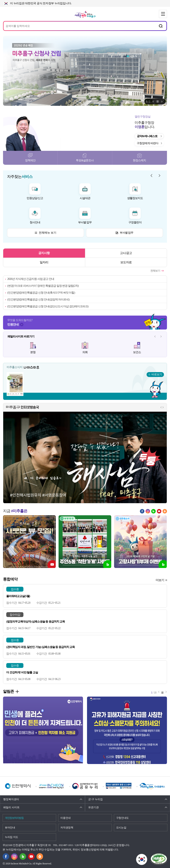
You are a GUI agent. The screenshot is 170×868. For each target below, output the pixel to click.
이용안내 (66, 818)
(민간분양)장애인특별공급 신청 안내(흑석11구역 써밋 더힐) (41, 293)
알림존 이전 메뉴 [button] (153, 101)
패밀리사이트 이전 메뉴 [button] (155, 337)
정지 (157, 102)
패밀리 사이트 (11, 807)
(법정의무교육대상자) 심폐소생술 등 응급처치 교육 (36, 622)
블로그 (153, 511)
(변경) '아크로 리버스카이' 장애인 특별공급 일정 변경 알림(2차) (43, 286)
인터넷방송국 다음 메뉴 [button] (163, 407)
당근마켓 (165, 511)
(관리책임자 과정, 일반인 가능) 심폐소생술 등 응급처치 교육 (40, 647)
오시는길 (121, 828)
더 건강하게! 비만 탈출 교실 (22, 672)
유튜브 (159, 511)
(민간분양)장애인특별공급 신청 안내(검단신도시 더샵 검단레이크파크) (48, 306)
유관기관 (93, 807)
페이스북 (142, 511)
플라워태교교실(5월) (18, 596)
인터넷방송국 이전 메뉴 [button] (161, 407)
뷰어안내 (10, 828)
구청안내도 (122, 818)
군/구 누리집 (95, 799)
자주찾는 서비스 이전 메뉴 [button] (151, 176)
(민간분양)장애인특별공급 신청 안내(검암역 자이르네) (38, 300)
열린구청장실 (143, 117)
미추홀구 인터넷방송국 (23, 407)
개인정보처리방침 (14, 818)
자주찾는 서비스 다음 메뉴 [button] (159, 176)
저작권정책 (67, 828)
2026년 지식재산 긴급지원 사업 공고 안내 (31, 279)
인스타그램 (148, 511)
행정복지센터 (11, 799)
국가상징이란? (147, 856)
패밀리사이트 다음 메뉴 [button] (161, 337)
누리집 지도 (12, 837)
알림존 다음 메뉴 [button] (162, 101)
